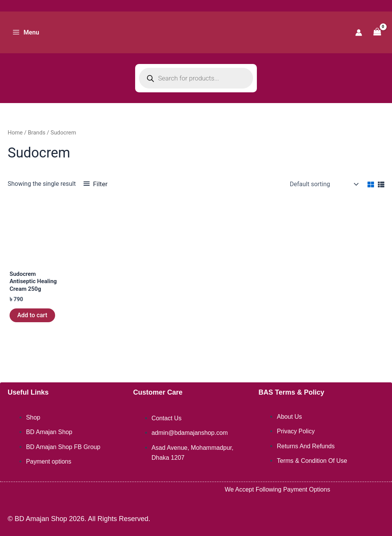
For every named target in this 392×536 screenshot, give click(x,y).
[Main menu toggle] (26, 32)
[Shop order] (323, 184)
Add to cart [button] (32, 317)
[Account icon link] (359, 33)
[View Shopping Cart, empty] (377, 32)
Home (15, 133)
